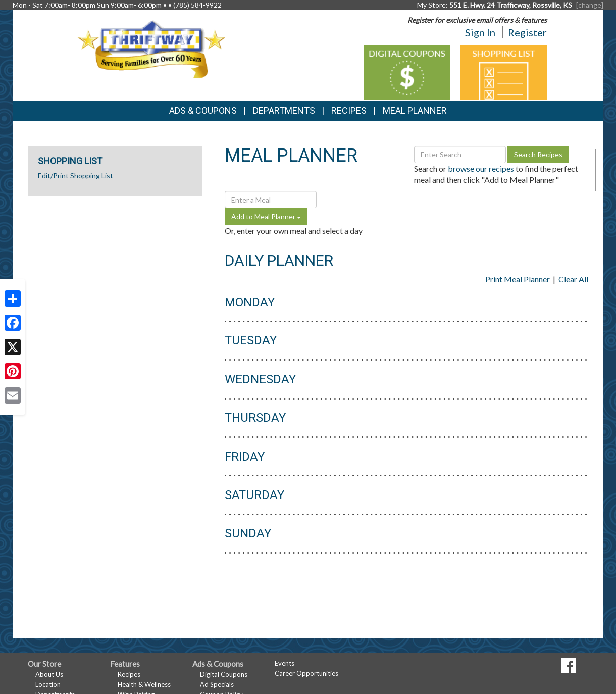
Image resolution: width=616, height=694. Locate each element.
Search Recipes (538, 154)
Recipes (349, 110)
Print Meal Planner (518, 279)
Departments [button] (284, 110)
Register (527, 32)
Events (285, 663)
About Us (49, 674)
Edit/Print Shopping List (75, 176)
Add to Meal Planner (266, 216)
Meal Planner (415, 110)
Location (48, 684)
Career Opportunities (306, 673)
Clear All (573, 279)
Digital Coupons (224, 674)
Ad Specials (217, 684)
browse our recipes (481, 168)
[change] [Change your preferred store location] (590, 5)
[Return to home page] (151, 48)
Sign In (480, 32)
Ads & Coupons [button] (203, 110)
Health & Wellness (144, 684)
